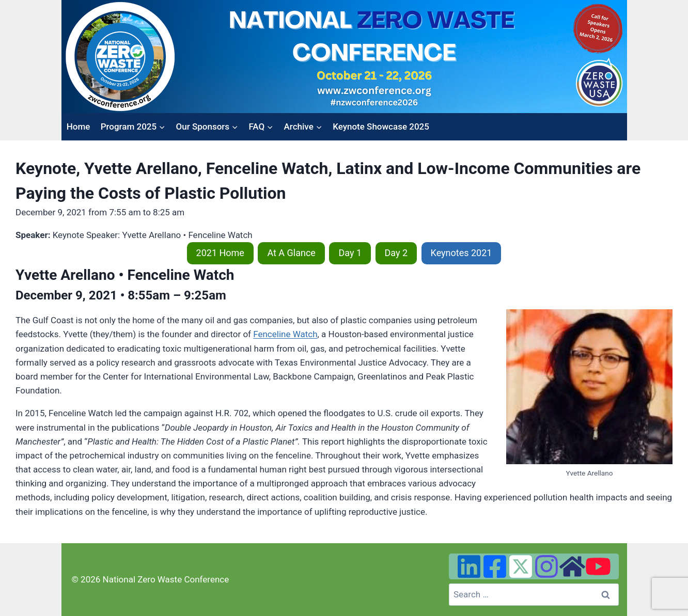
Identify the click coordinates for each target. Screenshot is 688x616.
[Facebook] (495, 566)
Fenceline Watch (285, 334)
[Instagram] (546, 566)
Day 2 (396, 253)
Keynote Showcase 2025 (381, 127)
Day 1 (350, 253)
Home (79, 127)
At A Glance (291, 253)
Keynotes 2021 (462, 253)
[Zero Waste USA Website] (572, 566)
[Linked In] (469, 566)
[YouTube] (598, 566)
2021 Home (220, 253)
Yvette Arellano (65, 275)
